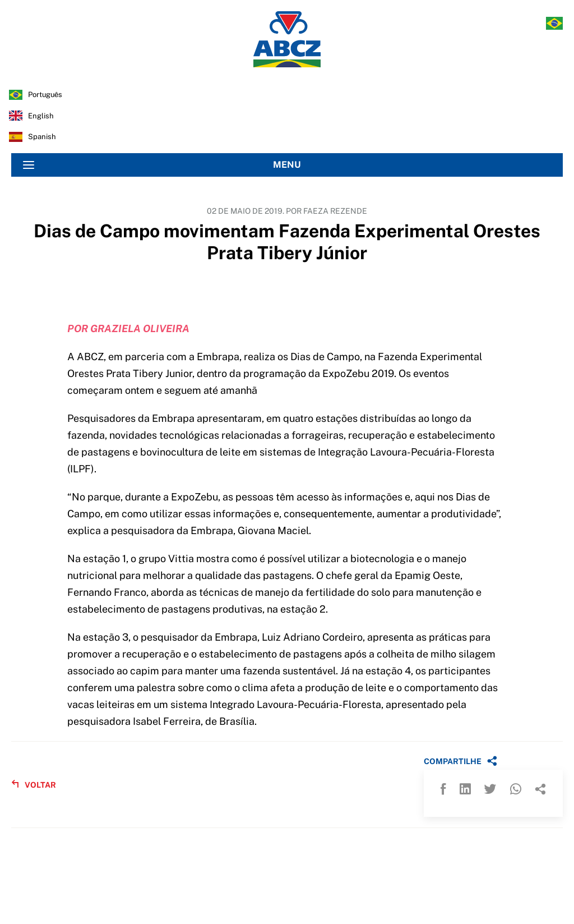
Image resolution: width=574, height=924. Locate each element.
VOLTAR (34, 785)
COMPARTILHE (460, 761)
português (45, 95)
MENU (162, 165)
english (41, 116)
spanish (42, 137)
